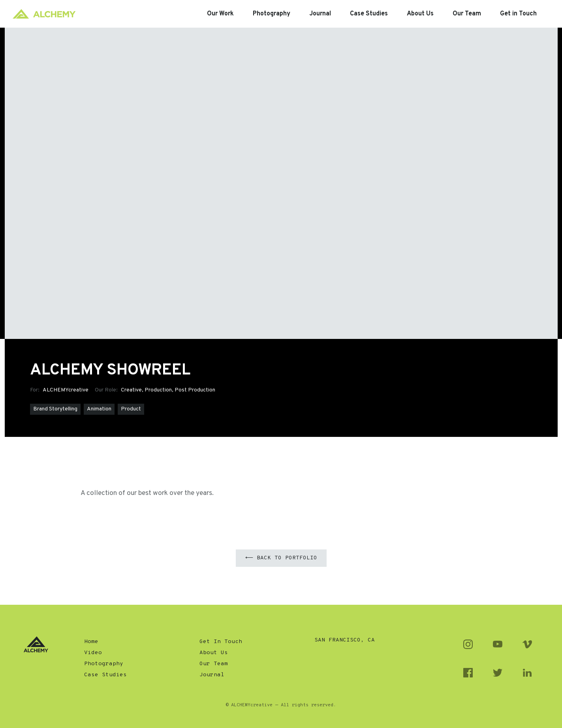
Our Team (214, 664)
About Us (214, 653)
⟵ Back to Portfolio (281, 558)
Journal (212, 675)
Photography (104, 664)
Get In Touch (221, 642)
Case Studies (105, 675)
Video (93, 653)
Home (91, 642)
